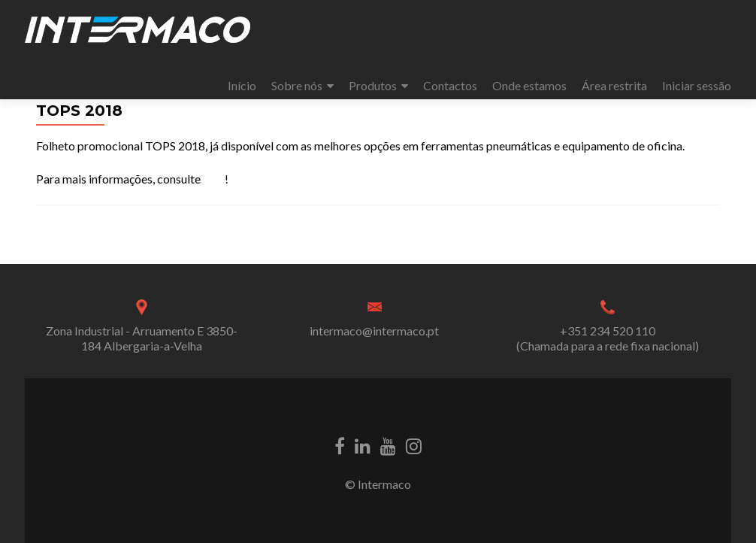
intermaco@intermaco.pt (374, 331)
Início (242, 85)
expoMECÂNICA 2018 (103, 237)
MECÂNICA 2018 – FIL (652, 237)
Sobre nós (297, 85)
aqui (214, 179)
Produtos (373, 85)
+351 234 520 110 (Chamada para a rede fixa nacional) (608, 338)
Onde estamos (529, 85)
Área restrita (614, 85)
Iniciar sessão (697, 85)
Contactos (450, 85)
